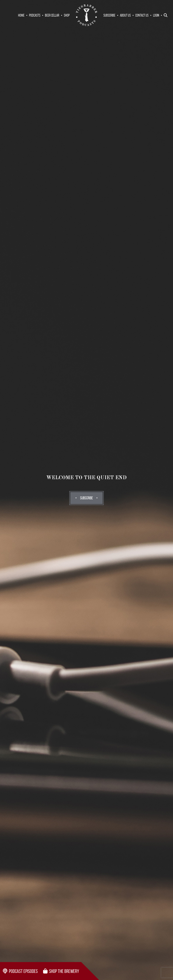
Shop (67, 15)
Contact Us (142, 15)
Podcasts (35, 15)
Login (156, 15)
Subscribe (109, 15)
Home (21, 15)
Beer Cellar (52, 15)
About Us (125, 15)
